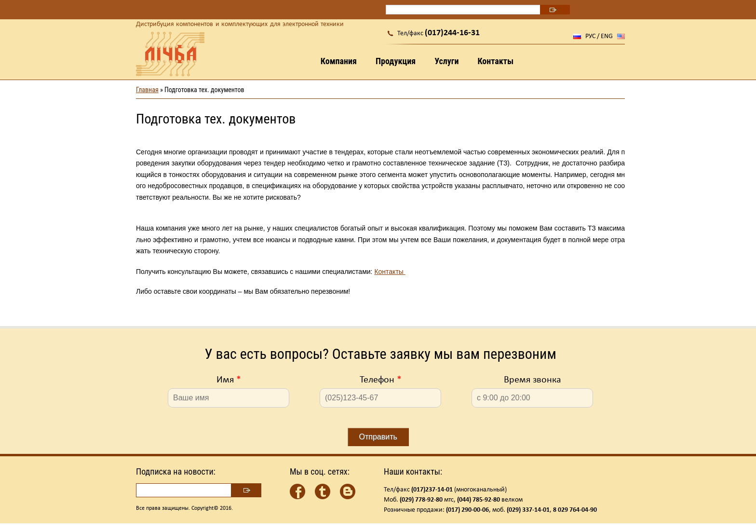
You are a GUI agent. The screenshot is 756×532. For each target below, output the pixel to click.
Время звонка (533, 380)
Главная (147, 90)
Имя (229, 380)
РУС (590, 36)
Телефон (381, 380)
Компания (339, 61)
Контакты (495, 61)
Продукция (396, 61)
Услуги (446, 61)
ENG (607, 36)
